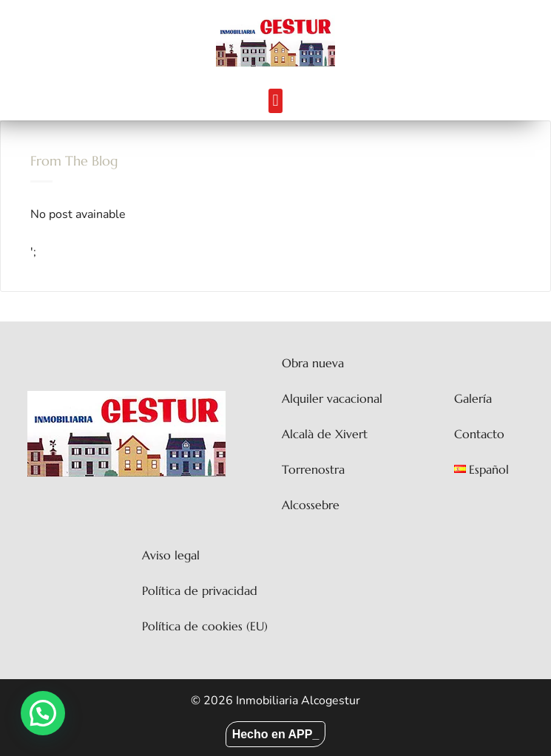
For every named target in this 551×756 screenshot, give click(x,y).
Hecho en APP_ (276, 734)
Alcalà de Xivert (325, 434)
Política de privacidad (200, 590)
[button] (275, 101)
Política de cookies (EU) (205, 626)
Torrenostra (313, 469)
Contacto (479, 434)
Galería (473, 398)
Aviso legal (171, 555)
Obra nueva (313, 363)
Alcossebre (311, 505)
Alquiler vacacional (332, 398)
